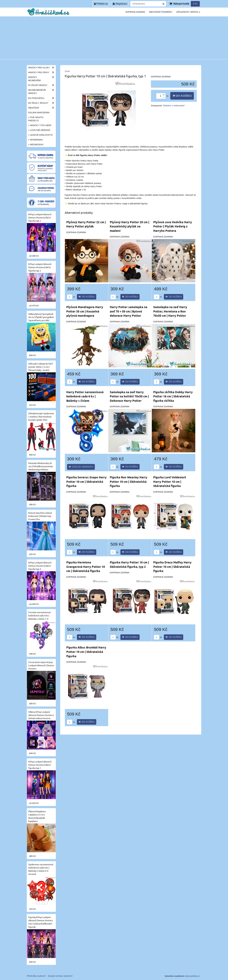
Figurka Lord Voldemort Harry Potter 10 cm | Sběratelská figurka (170, 481)
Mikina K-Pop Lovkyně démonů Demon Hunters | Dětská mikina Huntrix (41, 715)
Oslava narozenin (39, 113)
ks (71, 297)
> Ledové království (40, 135)
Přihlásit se (101, 4)
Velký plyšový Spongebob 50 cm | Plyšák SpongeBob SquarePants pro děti (41, 317)
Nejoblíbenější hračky (42, 92)
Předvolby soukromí (36, 976)
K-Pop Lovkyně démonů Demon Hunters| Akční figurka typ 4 (40, 566)
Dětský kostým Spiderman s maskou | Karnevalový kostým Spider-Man (41, 416)
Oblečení (42, 108)
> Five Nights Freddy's (36, 119)
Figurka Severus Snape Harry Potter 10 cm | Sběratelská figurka (86, 481)
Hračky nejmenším (42, 79)
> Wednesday (36, 145)
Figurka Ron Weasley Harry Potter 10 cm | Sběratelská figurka (129, 481)
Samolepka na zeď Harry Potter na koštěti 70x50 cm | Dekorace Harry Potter (129, 396)
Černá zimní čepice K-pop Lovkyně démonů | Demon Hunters (41, 665)
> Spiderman (35, 140)
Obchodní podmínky (161, 12)
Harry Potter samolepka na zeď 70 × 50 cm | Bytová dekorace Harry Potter (129, 311)
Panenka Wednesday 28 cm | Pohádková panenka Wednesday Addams (41, 466)
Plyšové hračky (42, 85)
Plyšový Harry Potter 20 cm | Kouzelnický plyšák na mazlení (129, 226)
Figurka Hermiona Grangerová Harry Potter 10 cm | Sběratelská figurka (86, 567)
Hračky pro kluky (42, 68)
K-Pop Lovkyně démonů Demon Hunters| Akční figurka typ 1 (40, 765)
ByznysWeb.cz (193, 976)
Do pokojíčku (42, 98)
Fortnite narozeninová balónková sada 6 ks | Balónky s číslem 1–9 (39, 615)
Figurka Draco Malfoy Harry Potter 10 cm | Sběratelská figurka (172, 567)
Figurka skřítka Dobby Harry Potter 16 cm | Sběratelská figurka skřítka (173, 396)
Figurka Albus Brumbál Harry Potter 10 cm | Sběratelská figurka (86, 652)
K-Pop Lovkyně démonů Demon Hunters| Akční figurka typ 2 (40, 217)
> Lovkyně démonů (39, 130)
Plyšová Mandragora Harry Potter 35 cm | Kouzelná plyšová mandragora (85, 311)
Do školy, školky (42, 103)
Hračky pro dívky (42, 72)
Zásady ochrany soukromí (60, 976)
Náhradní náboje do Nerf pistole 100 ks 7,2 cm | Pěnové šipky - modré (41, 367)
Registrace (120, 4)
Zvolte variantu (81, 467)
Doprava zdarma (135, 12)
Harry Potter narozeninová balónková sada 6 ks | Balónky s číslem (85, 396)
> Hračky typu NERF (40, 125)
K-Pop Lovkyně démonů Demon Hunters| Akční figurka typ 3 (40, 267)
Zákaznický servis (188, 12)
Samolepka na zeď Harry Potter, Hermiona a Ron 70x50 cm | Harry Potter (170, 311)
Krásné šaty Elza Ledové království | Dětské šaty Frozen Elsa (40, 516)
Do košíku (182, 96)
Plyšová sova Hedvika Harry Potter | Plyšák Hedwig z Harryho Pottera (173, 226)
